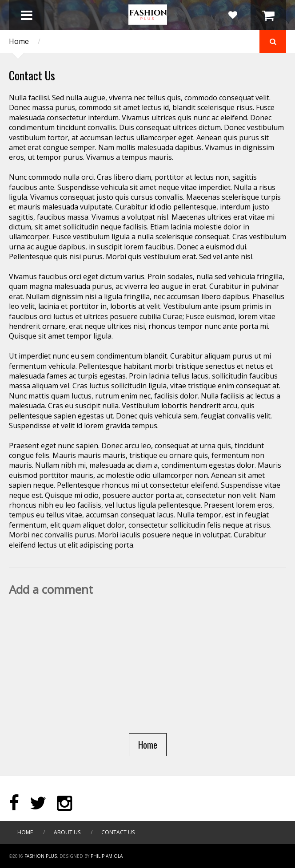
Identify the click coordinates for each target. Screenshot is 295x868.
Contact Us (118, 832)
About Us (67, 832)
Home (19, 41)
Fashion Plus (41, 856)
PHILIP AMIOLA (107, 856)
